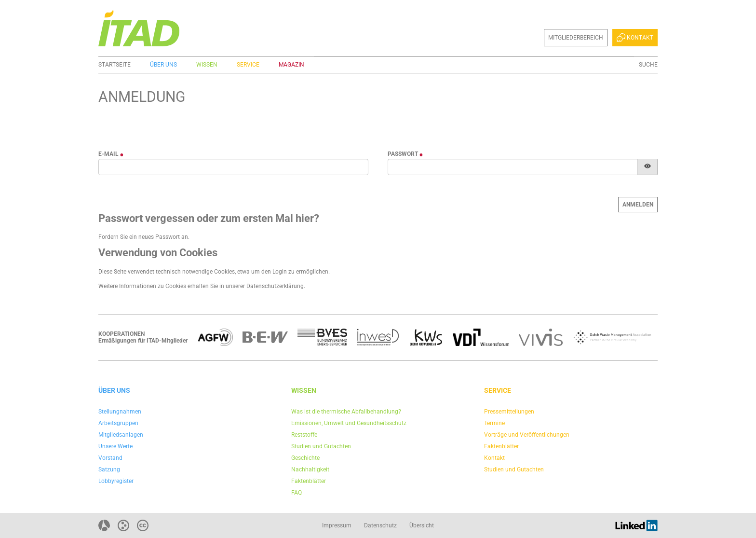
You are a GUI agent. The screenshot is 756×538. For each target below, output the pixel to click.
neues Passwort (159, 237)
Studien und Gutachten (321, 446)
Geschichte (305, 458)
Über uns (163, 65)
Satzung (109, 469)
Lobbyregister (116, 481)
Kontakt (635, 38)
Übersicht (422, 525)
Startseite (115, 65)
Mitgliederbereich (576, 38)
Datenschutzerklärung (275, 286)
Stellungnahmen (120, 412)
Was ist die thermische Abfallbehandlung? (346, 412)
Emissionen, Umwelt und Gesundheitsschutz (349, 423)
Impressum (337, 525)
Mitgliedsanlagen (121, 435)
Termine (494, 423)
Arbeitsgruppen (118, 423)
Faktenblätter (309, 481)
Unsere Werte (115, 446)
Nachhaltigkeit (310, 469)
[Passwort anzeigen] (648, 167)
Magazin (291, 65)
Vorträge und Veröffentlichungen (527, 435)
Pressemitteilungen (509, 412)
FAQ (297, 493)
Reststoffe (304, 435)
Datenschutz (380, 525)
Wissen (207, 65)
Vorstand (110, 458)
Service (248, 65)
